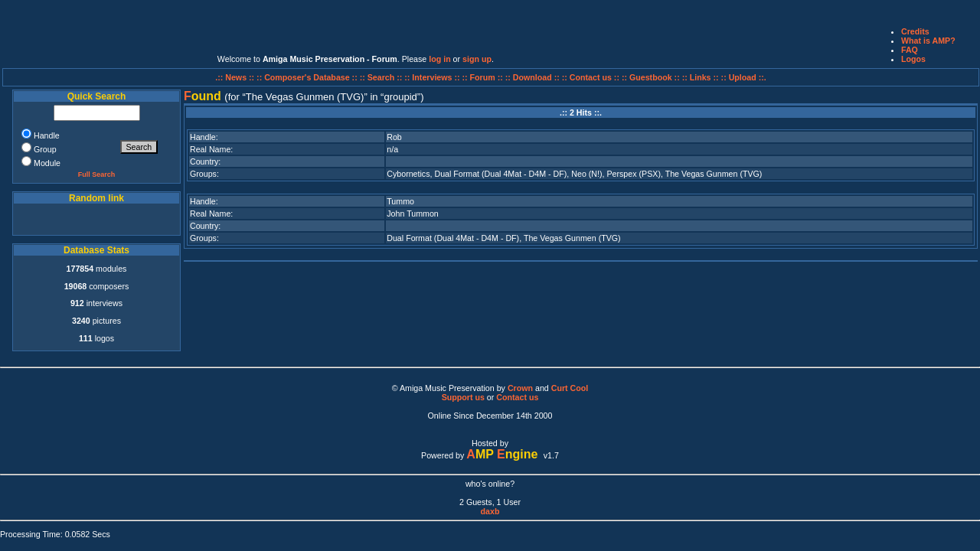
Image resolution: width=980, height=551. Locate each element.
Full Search (97, 174)
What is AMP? (928, 41)
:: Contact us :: (591, 77)
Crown (520, 388)
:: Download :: (534, 77)
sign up (477, 59)
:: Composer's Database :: (308, 77)
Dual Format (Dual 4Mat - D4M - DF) (500, 174)
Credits (915, 31)
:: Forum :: (484, 77)
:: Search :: (382, 77)
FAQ (910, 50)
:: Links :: (701, 77)
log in (439, 59)
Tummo (400, 201)
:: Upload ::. (744, 77)
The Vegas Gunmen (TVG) (714, 174)
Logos (913, 59)
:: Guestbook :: (651, 77)
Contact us (517, 397)
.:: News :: (236, 77)
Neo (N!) (586, 174)
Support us (463, 397)
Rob (394, 137)
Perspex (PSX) (633, 174)
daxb (490, 511)
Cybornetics (408, 174)
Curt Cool (570, 388)
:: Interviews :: (433, 77)
